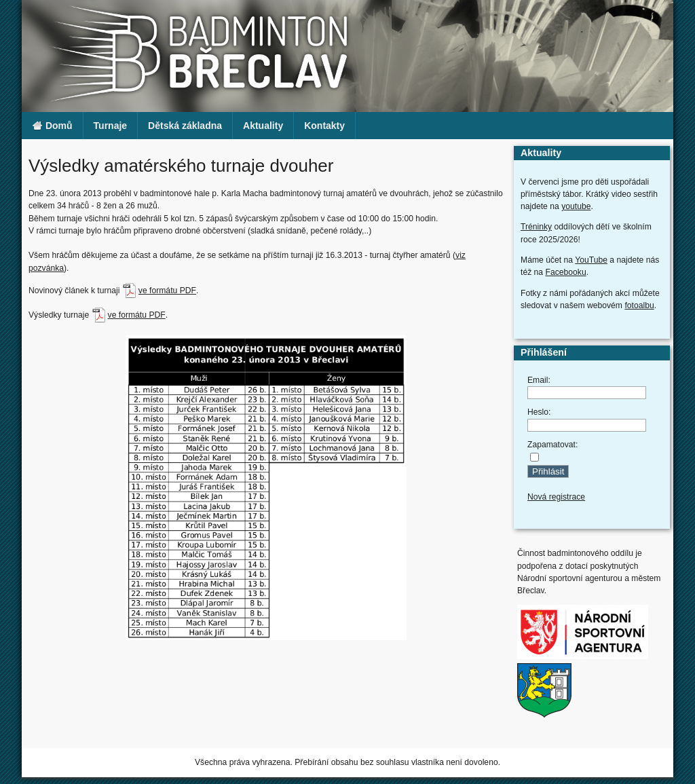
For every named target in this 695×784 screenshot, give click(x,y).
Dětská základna (185, 126)
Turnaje (111, 126)
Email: (539, 380)
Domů (52, 126)
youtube (576, 206)
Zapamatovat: (552, 445)
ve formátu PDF (167, 291)
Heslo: (539, 412)
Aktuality (263, 126)
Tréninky (536, 227)
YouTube (591, 260)
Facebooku (566, 272)
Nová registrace (556, 497)
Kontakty (324, 126)
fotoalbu (639, 305)
